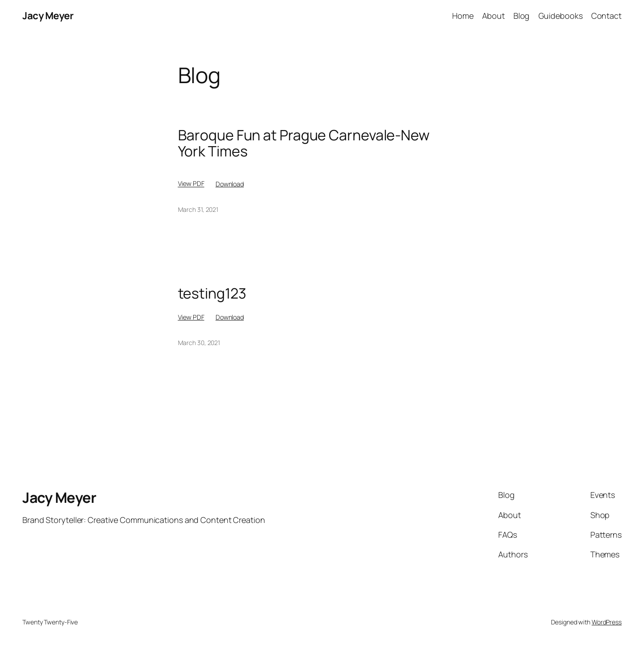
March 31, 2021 (198, 209)
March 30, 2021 (199, 343)
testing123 (212, 293)
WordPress (607, 622)
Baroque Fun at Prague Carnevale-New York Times (304, 143)
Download (230, 184)
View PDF (191, 184)
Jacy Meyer (48, 16)
